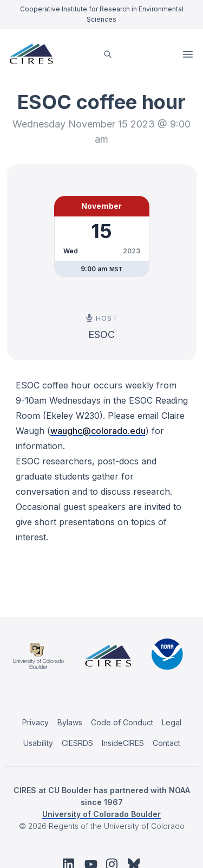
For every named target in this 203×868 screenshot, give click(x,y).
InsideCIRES (123, 743)
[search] (108, 54)
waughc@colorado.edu (98, 431)
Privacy (35, 722)
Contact (166, 743)
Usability (38, 743)
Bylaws (70, 722)
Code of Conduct (122, 722)
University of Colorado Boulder (101, 814)
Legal (172, 722)
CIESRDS (77, 743)
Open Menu (189, 54)
